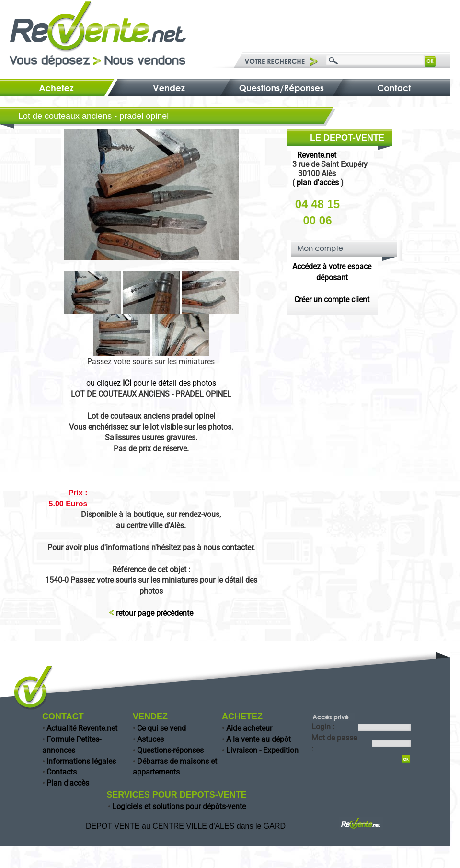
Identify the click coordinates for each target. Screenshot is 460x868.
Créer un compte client (332, 299)
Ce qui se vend (161, 728)
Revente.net (317, 155)
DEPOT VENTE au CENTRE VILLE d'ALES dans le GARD (186, 826)
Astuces (150, 739)
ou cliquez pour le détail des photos (151, 383)
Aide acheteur (249, 728)
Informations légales (81, 761)
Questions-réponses (170, 750)
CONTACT (63, 716)
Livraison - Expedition (262, 750)
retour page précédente (155, 613)
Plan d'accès (68, 783)
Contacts (62, 772)
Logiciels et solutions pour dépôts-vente (179, 806)
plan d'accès (318, 182)
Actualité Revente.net (82, 728)
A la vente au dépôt (259, 739)
